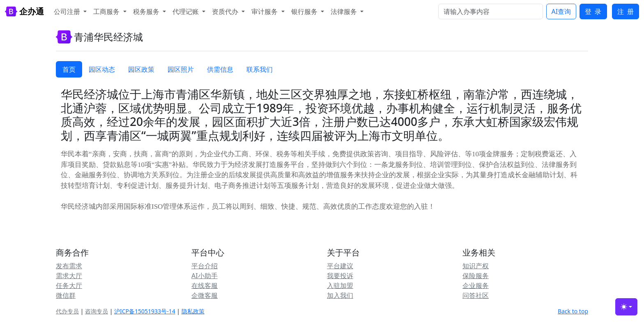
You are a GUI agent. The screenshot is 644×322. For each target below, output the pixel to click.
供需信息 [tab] (220, 69)
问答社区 (476, 295)
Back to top (573, 311)
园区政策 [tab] (141, 69)
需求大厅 (69, 276)
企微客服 (205, 295)
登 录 (593, 11)
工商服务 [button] (107, 11)
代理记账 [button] (186, 11)
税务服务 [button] (147, 11)
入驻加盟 (340, 285)
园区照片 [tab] (181, 69)
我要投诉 (340, 276)
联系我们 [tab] (260, 69)
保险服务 (476, 276)
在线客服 (205, 285)
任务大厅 (69, 285)
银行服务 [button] (305, 11)
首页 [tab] (69, 69)
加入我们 (340, 295)
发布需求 (69, 266)
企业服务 (476, 285)
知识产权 (476, 266)
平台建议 (340, 266)
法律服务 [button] (345, 11)
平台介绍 (205, 266)
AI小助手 (205, 276)
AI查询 (561, 11)
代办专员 (67, 311)
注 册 (626, 11)
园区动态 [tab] (102, 69)
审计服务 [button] (265, 11)
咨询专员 (97, 311)
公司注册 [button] (68, 11)
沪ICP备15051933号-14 (145, 311)
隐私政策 (193, 311)
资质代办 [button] (226, 11)
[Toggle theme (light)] (626, 307)
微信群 (66, 295)
